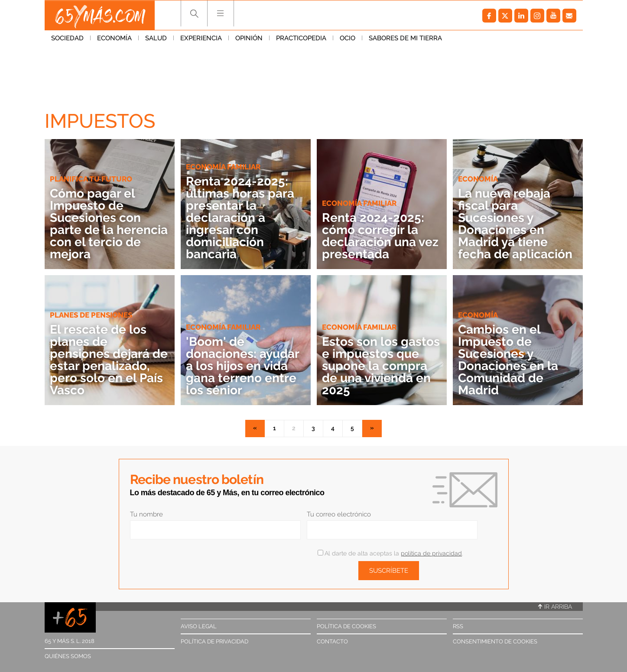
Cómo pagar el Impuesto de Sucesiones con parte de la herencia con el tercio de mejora (109, 224)
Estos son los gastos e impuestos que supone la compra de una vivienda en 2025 (381, 366)
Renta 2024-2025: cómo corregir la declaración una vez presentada (380, 236)
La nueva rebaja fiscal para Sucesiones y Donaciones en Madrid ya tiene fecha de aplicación (515, 224)
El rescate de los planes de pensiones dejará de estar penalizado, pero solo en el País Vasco (109, 360)
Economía (114, 39)
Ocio (348, 39)
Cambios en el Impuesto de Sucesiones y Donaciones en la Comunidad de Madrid (508, 360)
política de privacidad (431, 553)
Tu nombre (146, 514)
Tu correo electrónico (339, 514)
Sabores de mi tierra (405, 39)
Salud (156, 39)
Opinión (249, 39)
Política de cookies (346, 626)
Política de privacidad (214, 641)
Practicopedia (301, 39)
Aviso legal (199, 626)
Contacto (332, 641)
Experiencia (201, 39)
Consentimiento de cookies (495, 641)
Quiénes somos (68, 656)
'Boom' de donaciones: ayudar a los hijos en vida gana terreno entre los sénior (242, 366)
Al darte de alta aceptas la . (390, 553)
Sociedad (67, 39)
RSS (458, 626)
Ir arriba (555, 607)
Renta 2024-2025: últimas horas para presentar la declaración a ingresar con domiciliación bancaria (240, 218)
